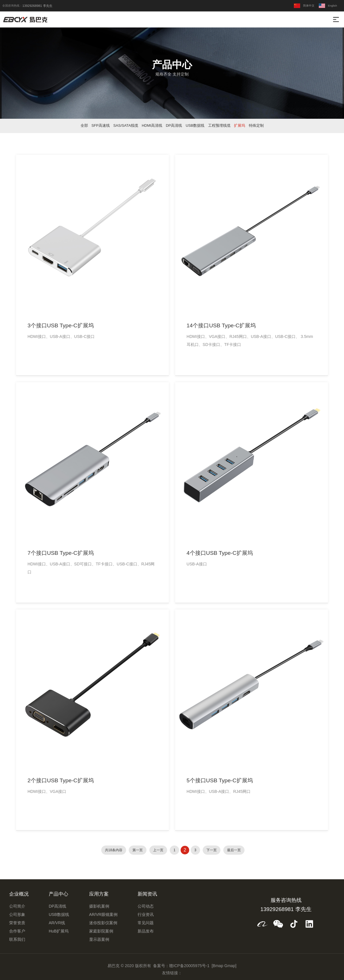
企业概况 (19, 894)
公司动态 (146, 906)
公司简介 (17, 906)
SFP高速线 (101, 125)
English (328, 6)
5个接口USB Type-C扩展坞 (220, 780)
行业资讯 (146, 914)
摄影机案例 (99, 906)
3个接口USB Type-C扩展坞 (61, 325)
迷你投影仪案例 (103, 923)
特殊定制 (256, 125)
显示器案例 (99, 939)
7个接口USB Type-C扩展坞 (61, 553)
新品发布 (146, 931)
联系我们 (17, 939)
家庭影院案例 (101, 931)
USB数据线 (195, 125)
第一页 (138, 850)
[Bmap (217, 966)
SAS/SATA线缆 (126, 125)
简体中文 (304, 6)
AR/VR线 (57, 923)
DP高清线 (174, 125)
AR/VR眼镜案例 (103, 914)
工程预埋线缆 (219, 125)
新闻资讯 (147, 894)
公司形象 (17, 914)
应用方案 (99, 894)
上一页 (158, 850)
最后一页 (234, 850)
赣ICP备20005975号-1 (189, 966)
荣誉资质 (17, 923)
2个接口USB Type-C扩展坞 (61, 780)
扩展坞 (240, 125)
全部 (84, 125)
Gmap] (230, 966)
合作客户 (17, 931)
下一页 (212, 850)
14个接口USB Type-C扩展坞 (221, 325)
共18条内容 (114, 850)
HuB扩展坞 (59, 931)
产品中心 (58, 894)
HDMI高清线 (152, 125)
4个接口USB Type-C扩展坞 (220, 553)
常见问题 (146, 923)
